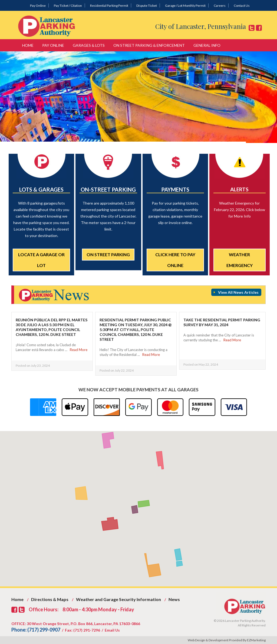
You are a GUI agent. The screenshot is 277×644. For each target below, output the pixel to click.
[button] (155, 572)
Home (28, 45)
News (174, 599)
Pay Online (38, 6)
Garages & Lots (89, 45)
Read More (79, 350)
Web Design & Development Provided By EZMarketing (227, 640)
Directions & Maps (50, 599)
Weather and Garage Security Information (118, 599)
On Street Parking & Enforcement (149, 45)
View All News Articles (238, 292)
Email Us (112, 630)
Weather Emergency (240, 260)
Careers (220, 6)
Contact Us (242, 6)
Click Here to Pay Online (175, 260)
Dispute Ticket (147, 6)
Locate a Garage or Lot (41, 260)
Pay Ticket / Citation (68, 6)
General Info (207, 45)
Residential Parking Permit (109, 6)
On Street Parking (108, 254)
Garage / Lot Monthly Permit (185, 6)
